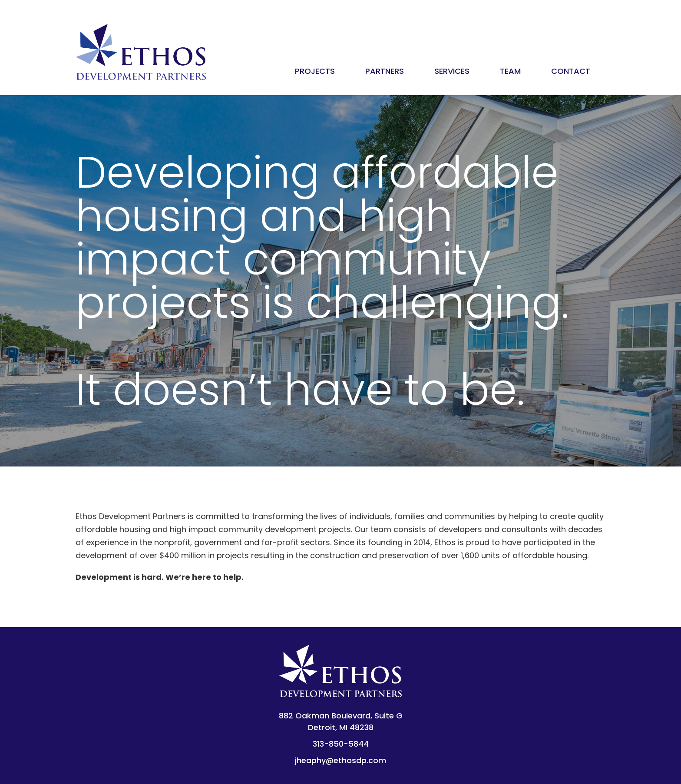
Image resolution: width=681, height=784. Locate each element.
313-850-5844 (341, 744)
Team (510, 71)
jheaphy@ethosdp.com (340, 760)
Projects (315, 71)
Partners (385, 71)
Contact (571, 71)
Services (452, 71)
